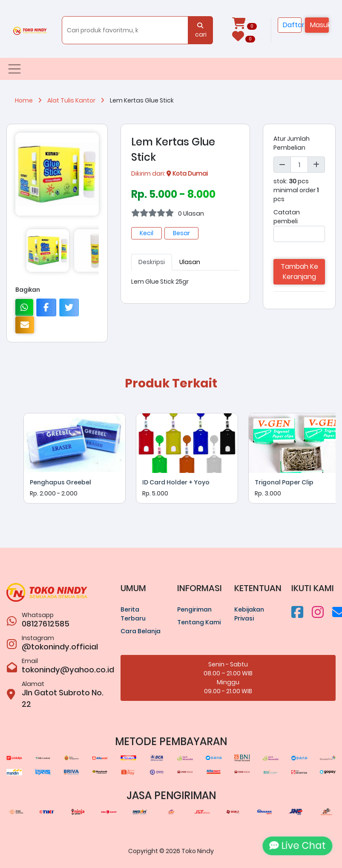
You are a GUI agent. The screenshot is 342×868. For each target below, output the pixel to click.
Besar (181, 233)
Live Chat (294, 845)
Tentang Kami (199, 622)
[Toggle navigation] (14, 69)
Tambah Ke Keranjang (299, 272)
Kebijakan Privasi (249, 614)
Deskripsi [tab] (152, 262)
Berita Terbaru (133, 614)
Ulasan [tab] (190, 262)
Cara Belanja (141, 631)
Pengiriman (194, 609)
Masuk (319, 25)
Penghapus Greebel (60, 482)
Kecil (147, 233)
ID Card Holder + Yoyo (176, 482)
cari (200, 31)
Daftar (292, 25)
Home (31, 100)
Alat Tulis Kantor (79, 100)
